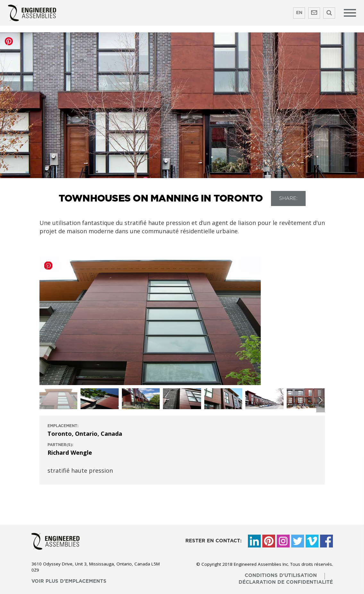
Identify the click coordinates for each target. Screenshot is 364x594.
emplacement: (63, 426)
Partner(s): (60, 445)
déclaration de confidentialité (286, 582)
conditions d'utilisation (281, 576)
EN (299, 13)
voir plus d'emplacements (69, 581)
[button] (321, 400)
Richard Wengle (70, 452)
